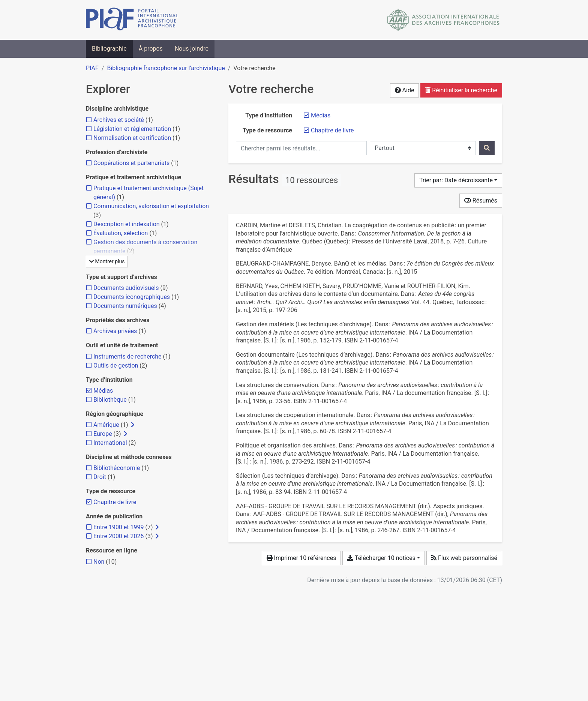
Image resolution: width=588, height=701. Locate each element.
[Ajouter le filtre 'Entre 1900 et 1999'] (118, 527)
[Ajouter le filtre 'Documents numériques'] (125, 306)
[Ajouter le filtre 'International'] (110, 443)
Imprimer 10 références (301, 558)
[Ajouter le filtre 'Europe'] (103, 434)
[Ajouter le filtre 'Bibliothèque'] (110, 400)
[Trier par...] (458, 180)
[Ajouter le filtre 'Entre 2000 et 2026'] (118, 536)
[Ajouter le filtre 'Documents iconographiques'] (132, 297)
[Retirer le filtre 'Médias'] (321, 115)
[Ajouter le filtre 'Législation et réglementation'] (132, 129)
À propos (151, 49)
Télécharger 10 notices (381, 558)
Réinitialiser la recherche (461, 90)
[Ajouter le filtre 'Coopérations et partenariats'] (131, 163)
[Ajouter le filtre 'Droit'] (100, 477)
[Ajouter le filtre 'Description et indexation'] (127, 224)
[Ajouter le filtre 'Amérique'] (106, 425)
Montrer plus (107, 261)
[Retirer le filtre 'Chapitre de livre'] (332, 130)
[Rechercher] (487, 148)
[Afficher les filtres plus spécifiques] (133, 425)
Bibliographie (109, 49)
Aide (405, 90)
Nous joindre (192, 49)
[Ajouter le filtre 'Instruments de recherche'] (127, 357)
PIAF (92, 68)
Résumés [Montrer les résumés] (481, 200)
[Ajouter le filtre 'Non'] (99, 562)
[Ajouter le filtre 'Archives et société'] (119, 120)
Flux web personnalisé (464, 558)
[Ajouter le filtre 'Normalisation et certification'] (132, 138)
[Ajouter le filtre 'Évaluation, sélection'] (121, 233)
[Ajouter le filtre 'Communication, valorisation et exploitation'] (151, 206)
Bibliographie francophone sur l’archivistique (166, 68)
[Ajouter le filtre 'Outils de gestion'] (116, 366)
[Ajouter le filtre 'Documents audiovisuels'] (126, 288)
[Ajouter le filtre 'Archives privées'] (115, 331)
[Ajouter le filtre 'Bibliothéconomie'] (117, 468)
